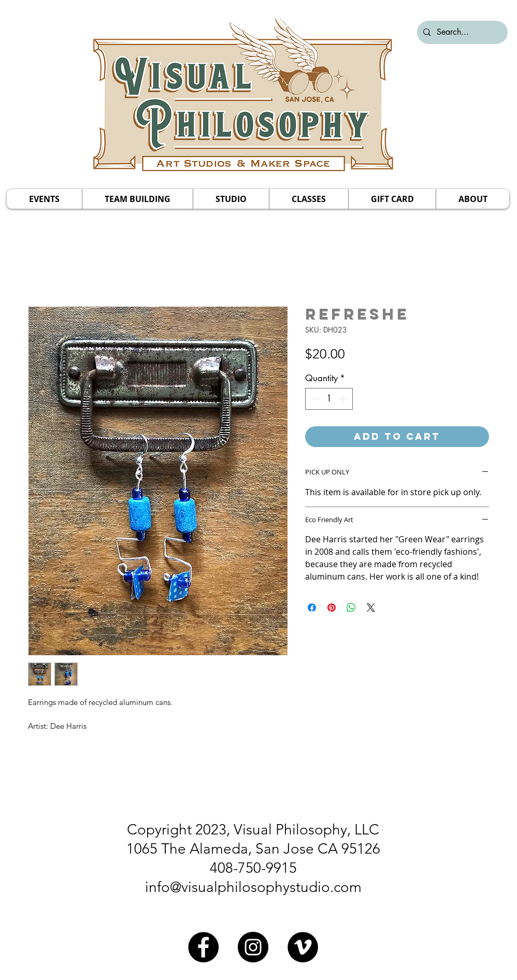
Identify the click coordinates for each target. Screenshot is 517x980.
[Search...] (461, 32)
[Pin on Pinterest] (332, 608)
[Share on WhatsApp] (351, 608)
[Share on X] (371, 608)
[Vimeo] (303, 947)
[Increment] (344, 399)
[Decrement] (314, 399)
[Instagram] (253, 947)
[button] (44, 199)
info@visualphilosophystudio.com (253, 887)
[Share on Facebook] (312, 608)
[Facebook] (203, 947)
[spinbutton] (329, 399)
